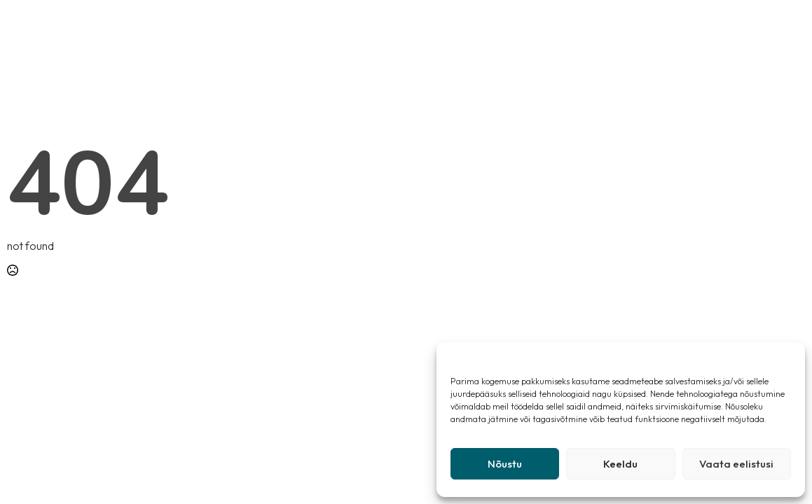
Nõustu (505, 464)
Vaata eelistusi (736, 464)
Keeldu (620, 464)
